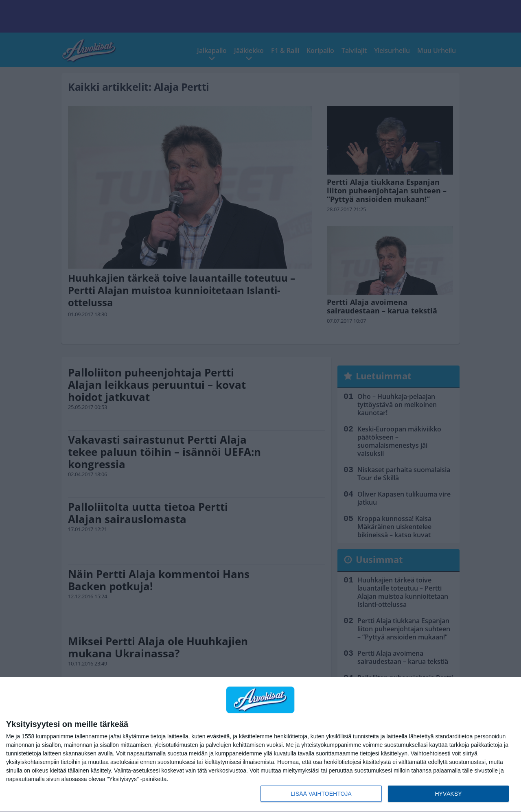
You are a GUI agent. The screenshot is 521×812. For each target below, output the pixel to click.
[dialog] (260, 745)
